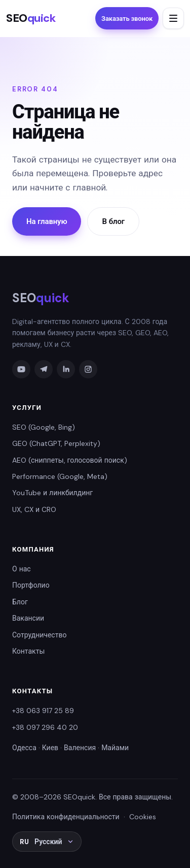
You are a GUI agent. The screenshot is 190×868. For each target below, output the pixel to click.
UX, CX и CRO (34, 509)
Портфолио (31, 585)
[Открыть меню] (173, 18)
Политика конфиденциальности (66, 817)
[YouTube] (21, 369)
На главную (47, 221)
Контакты (28, 651)
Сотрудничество (39, 635)
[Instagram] (88, 369)
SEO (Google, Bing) (44, 427)
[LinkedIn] (66, 369)
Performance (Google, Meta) (60, 476)
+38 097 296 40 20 (45, 727)
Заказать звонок (127, 19)
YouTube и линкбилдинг (52, 493)
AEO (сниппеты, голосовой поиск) (70, 460)
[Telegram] (44, 369)
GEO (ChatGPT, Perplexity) (56, 443)
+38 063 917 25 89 (43, 711)
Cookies (143, 817)
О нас (22, 569)
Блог (20, 602)
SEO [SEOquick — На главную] (31, 18)
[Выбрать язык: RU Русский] (47, 842)
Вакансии (28, 618)
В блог (113, 221)
